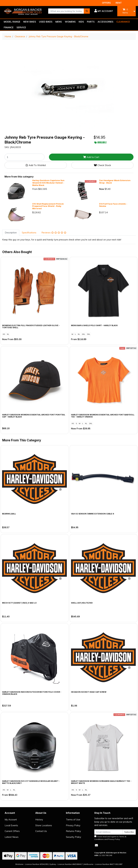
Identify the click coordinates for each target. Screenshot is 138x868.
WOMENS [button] (70, 22)
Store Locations (44, 825)
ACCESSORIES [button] (105, 22)
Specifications (29, 233)
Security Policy (74, 837)
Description (11, 233)
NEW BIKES (30, 22)
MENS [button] (59, 22)
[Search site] (87, 11)
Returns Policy (73, 831)
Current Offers (12, 831)
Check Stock (102, 165)
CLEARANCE (123, 22)
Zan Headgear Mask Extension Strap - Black (115, 182)
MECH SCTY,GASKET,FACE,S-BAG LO (19, 603)
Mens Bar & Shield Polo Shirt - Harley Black (94, 325)
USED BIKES (46, 22)
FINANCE (9, 27)
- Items (125, 11)
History (39, 820)
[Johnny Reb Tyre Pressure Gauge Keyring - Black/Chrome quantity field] (24, 157)
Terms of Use (73, 820)
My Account (11, 820)
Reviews (54, 233)
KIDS (81, 22)
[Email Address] (108, 832)
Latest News (12, 837)
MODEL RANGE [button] (12, 22)
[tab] (11, 233)
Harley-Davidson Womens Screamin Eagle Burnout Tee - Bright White (101, 782)
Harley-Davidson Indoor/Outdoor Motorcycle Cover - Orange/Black (32, 693)
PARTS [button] (91, 22)
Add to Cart (91, 157)
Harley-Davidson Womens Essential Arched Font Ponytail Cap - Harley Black (34, 416)
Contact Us (41, 831)
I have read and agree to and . (110, 838)
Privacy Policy (73, 825)
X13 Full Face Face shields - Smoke (113, 205)
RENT (119, 3)
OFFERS (106, 3)
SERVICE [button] (21, 27)
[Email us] (96, 845)
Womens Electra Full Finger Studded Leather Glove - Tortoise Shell (31, 326)
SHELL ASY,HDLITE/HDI (82, 603)
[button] (104, 11)
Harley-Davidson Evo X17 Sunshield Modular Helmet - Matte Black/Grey (31, 782)
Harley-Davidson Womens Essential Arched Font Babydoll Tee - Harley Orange (103, 416)
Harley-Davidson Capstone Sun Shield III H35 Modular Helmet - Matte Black (48, 183)
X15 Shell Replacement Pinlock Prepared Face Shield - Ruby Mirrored (48, 206)
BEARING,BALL (9, 514)
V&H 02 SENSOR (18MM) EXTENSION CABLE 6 (93, 514)
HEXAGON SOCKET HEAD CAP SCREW (89, 692)
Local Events (11, 825)
